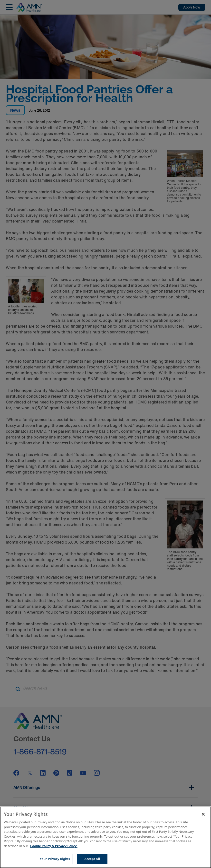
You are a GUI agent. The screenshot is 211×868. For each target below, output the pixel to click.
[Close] (203, 814)
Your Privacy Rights (55, 859)
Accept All (92, 859)
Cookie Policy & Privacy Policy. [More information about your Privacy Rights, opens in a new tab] (54, 846)
